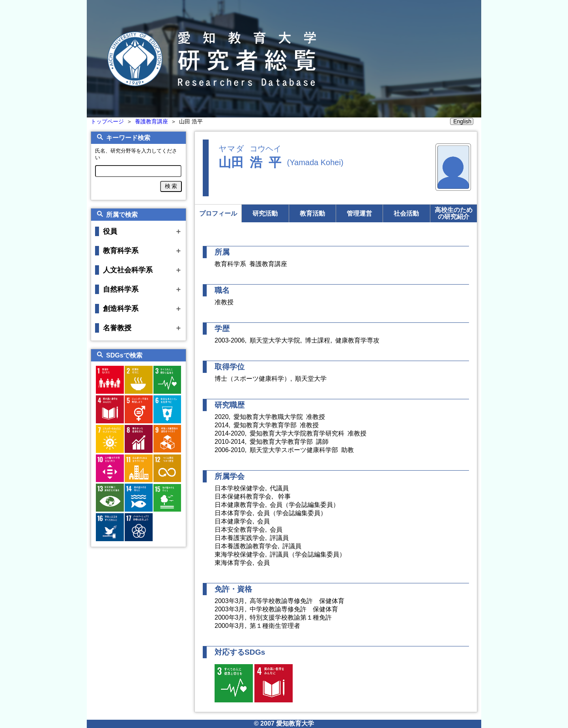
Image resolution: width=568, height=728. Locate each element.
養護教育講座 (151, 121)
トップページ (107, 121)
